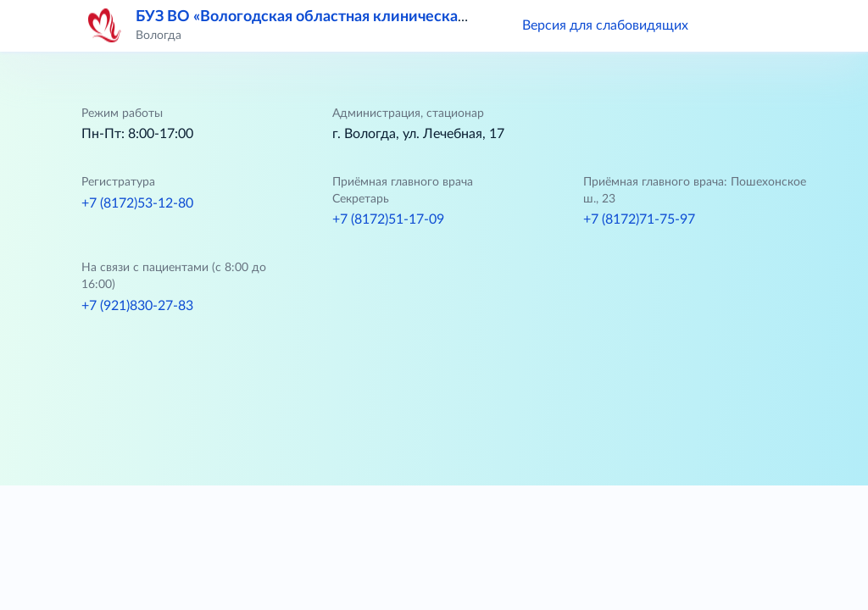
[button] (726, 25)
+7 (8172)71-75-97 (639, 219)
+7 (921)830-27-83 (137, 306)
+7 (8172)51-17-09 (388, 219)
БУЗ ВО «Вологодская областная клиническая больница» (340, 17)
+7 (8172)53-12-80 (137, 203)
